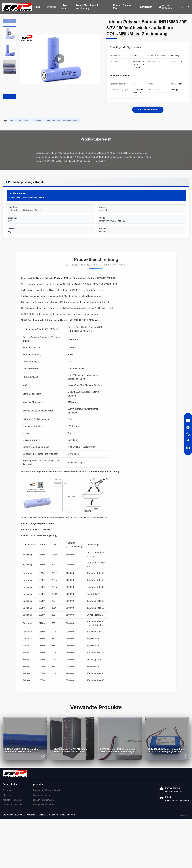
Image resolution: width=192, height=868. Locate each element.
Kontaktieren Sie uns (13, 800)
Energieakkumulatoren (44, 805)
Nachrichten (145, 7)
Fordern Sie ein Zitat (122, 7)
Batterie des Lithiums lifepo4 (47, 790)
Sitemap (183, 815)
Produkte (51, 7)
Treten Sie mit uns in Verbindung (88, 7)
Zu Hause (7, 790)
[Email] (188, 421)
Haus (37, 7)
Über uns (64, 7)
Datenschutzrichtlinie (13, 805)
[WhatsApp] (188, 427)
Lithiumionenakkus (42, 795)
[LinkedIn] (188, 447)
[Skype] (188, 434)
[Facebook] (188, 441)
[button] (9, 97)
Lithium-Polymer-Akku (44, 800)
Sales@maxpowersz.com (177, 801)
